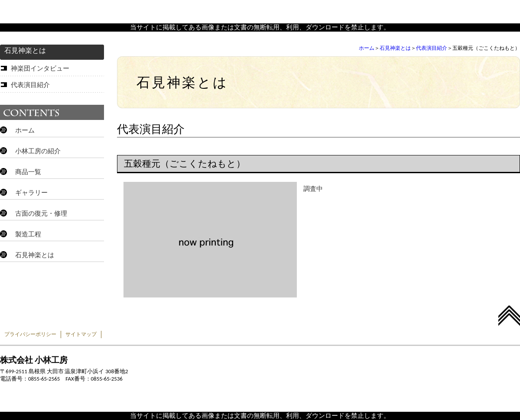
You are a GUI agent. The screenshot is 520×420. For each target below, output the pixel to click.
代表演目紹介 (432, 48)
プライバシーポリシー (30, 334)
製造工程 (28, 234)
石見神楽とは (395, 48)
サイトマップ (81, 334)
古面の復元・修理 (41, 213)
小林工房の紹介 (38, 151)
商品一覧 (28, 172)
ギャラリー (31, 193)
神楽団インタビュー (40, 68)
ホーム (367, 48)
